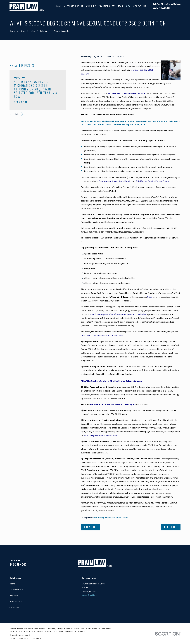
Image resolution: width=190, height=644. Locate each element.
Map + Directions (89, 595)
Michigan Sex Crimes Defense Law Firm (126, 93)
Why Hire (14, 596)
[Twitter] (179, 564)
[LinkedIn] (165, 564)
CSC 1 (150, 297)
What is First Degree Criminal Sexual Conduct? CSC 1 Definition (118, 314)
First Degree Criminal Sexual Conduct (116, 181)
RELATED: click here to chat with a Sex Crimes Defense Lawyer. (111, 381)
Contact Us (15, 607)
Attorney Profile (17, 590)
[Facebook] (158, 564)
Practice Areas (16, 601)
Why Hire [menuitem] (91, 6)
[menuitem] (13, 638)
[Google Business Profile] (172, 564)
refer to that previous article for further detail (102, 335)
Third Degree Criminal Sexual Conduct (153, 181)
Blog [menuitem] (128, 6)
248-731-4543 (161, 8)
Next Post (171, 527)
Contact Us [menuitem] (140, 6)
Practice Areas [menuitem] (107, 6)
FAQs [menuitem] (121, 6)
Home (12, 584)
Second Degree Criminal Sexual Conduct (111, 517)
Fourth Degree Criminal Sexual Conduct (102, 435)
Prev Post (91, 527)
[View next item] (22, 114)
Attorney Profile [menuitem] (74, 6)
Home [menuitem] (59, 6)
